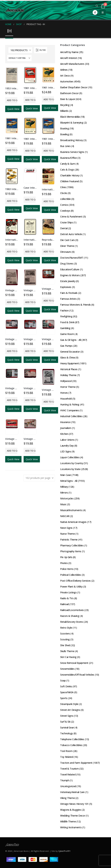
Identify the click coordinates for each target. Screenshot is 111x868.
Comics (64, 205)
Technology (67, 733)
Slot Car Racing (68, 657)
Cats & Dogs (67, 170)
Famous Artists (68, 299)
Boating (65, 128)
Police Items (67, 569)
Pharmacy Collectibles (72, 545)
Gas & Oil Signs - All (71, 340)
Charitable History (70, 175)
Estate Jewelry (68, 281)
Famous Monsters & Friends (75, 305)
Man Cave (66, 475)
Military (64, 487)
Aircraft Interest (69, 58)
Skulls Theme (67, 651)
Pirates (64, 563)
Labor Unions (67, 440)
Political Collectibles (71, 575)
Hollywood (66, 381)
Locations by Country (72, 463)
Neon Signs (66, 528)
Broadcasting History (72, 140)
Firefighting (66, 316)
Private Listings (68, 592)
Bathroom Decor (69, 93)
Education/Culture (70, 269)
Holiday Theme (68, 375)
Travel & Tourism (69, 769)
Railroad (65, 604)
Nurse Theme (67, 534)
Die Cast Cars (67, 240)
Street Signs (67, 716)
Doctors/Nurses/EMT (72, 258)
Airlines (64, 70)
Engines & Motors (70, 275)
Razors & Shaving (70, 616)
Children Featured (70, 181)
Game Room (67, 334)
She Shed (65, 645)
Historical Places (69, 369)
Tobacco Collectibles (71, 745)
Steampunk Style (69, 704)
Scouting (65, 639)
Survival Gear (67, 727)
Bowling (65, 134)
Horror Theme (68, 387)
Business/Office (69, 158)
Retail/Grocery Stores (72, 622)
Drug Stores (67, 264)
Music (63, 504)
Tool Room (66, 751)
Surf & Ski (65, 722)
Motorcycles (67, 498)
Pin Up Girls (66, 557)
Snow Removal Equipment (74, 663)
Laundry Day (67, 446)
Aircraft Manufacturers (72, 64)
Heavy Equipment (70, 363)
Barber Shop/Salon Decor (74, 87)
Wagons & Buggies (71, 810)
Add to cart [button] (12, 100)
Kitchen (64, 434)
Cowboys (65, 211)
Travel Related (68, 774)
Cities (63, 187)
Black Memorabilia (70, 117)
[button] (97, 6)
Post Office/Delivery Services (75, 581)
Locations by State (70, 469)
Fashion (64, 310)
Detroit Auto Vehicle (71, 234)
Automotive (67, 81)
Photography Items (71, 551)
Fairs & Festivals (69, 293)
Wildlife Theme (68, 821)
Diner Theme (67, 246)
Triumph (65, 780)
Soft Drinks (66, 686)
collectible (65, 199)
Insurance (65, 422)
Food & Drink (67, 322)
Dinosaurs (66, 252)
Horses (64, 393)
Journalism (66, 428)
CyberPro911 (64, 851)
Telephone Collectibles (72, 739)
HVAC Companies (70, 410)
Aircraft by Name (69, 52)
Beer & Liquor (68, 99)
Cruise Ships (67, 222)
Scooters (65, 634)
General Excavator (70, 352)
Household (66, 399)
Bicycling (65, 105)
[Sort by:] (19, 58)
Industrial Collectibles (71, 416)
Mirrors (64, 493)
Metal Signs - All (69, 481)
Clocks (64, 193)
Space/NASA (67, 692)
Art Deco (65, 76)
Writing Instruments (71, 827)
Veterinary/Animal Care (72, 792)
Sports (64, 698)
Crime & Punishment (71, 217)
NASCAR (65, 516)
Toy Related (67, 757)
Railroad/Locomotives (72, 610)
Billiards (64, 111)
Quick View (13, 109)
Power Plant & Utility (71, 587)
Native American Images (73, 522)
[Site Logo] (15, 10)
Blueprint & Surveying (72, 123)
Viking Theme (67, 798)
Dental (64, 228)
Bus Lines (65, 146)
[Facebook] (95, 12)
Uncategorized (68, 786)
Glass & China (68, 357)
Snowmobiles (67, 669)
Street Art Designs (70, 710)
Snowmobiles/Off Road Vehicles (77, 675)
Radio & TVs (67, 598)
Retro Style (66, 628)
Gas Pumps (66, 346)
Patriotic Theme (69, 540)
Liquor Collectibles (70, 457)
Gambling (65, 328)
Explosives (66, 287)
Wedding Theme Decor (73, 816)
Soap (63, 680)
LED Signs (66, 451)
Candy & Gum (68, 164)
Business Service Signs (72, 152)
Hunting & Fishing (70, 404)
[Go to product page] (12, 75)
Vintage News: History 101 (74, 804)
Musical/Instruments (71, 510)
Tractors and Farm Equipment (76, 763)
